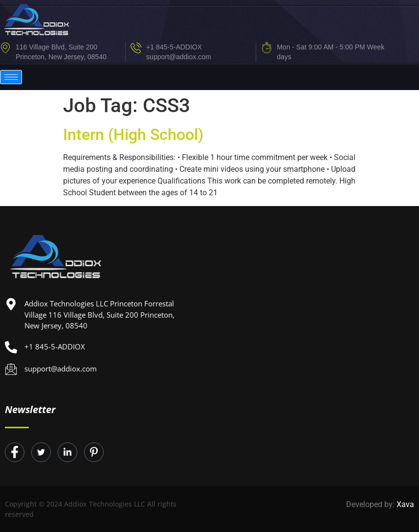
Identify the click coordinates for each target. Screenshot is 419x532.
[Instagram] (94, 452)
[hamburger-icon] (11, 77)
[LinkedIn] (67, 452)
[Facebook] (15, 452)
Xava (405, 504)
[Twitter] (41, 452)
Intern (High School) (133, 135)
